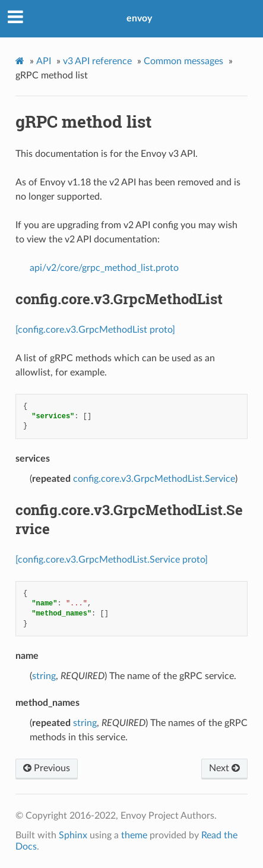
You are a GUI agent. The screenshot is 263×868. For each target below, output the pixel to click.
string (44, 676)
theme (134, 835)
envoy (139, 18)
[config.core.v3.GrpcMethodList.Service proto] (112, 560)
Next (224, 768)
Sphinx (73, 835)
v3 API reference (97, 61)
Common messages (183, 61)
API (44, 61)
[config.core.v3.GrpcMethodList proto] (95, 330)
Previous (47, 768)
